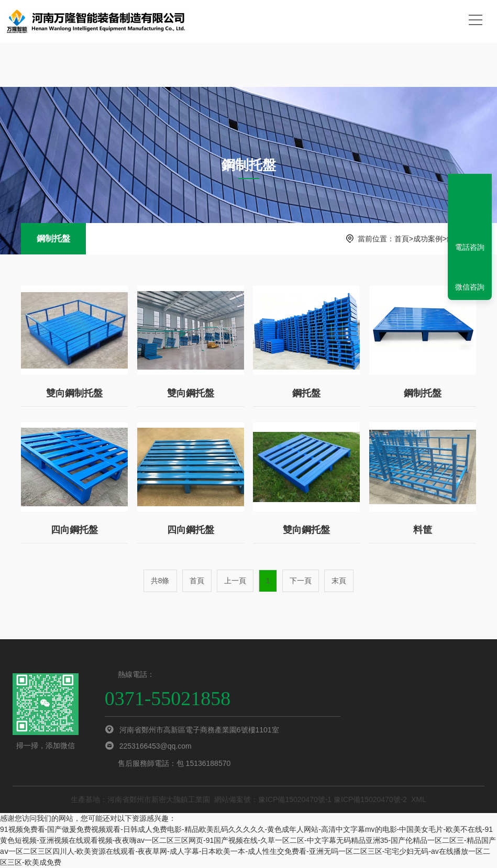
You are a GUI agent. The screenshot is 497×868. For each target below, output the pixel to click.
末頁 (339, 581)
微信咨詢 (470, 287)
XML (419, 799)
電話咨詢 (470, 247)
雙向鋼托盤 (191, 393)
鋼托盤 (306, 393)
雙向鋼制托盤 (74, 393)
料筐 (423, 530)
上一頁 (235, 581)
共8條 (160, 581)
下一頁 (301, 581)
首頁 (402, 239)
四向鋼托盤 (74, 530)
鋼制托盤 (53, 238)
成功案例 (428, 239)
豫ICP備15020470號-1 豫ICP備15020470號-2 (333, 799)
